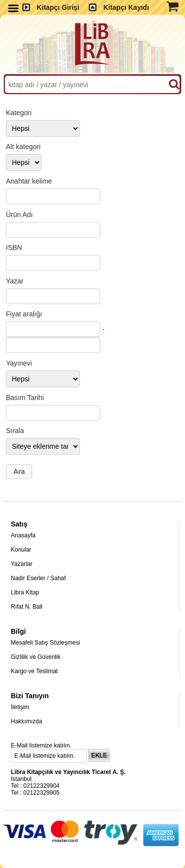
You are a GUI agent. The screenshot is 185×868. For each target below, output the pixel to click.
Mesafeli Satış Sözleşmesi (45, 643)
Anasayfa (23, 535)
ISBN (14, 248)
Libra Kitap (25, 592)
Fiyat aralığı (24, 314)
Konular (21, 550)
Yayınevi (19, 363)
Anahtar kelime (29, 181)
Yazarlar (22, 564)
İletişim (20, 707)
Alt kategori (23, 147)
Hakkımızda (26, 721)
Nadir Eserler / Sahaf (38, 578)
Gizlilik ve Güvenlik (36, 657)
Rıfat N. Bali (27, 607)
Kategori (19, 113)
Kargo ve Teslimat (34, 671)
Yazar (15, 281)
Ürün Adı (19, 215)
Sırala (15, 431)
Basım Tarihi (25, 398)
